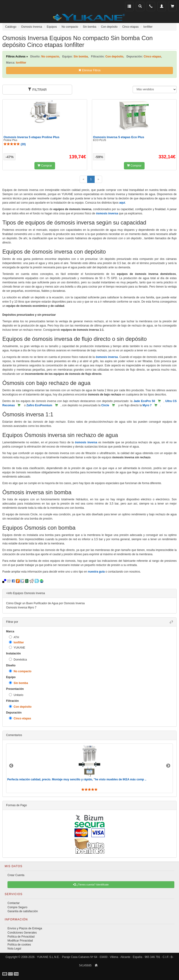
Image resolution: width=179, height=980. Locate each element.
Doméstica (18, 659)
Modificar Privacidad (20, 941)
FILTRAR (37, 89)
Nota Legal (14, 949)
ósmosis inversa (107, 213)
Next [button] (168, 766)
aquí (122, 203)
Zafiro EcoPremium (39, 405)
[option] (89, 768)
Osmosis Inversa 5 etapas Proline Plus (31, 137)
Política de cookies (19, 945)
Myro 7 (147, 405)
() (15, 144)
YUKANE (17, 648)
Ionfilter (16, 642)
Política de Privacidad (21, 937)
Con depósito (20, 707)
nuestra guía (96, 572)
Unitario (16, 695)
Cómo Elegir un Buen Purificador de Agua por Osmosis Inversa (45, 603)
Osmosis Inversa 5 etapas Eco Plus (119, 137)
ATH (14, 637)
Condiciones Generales (22, 933)
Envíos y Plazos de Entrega (25, 928)
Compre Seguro (17, 907)
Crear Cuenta (16, 875)
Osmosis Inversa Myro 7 (21, 608)
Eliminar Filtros (90, 70)
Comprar (45, 166)
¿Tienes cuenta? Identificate (91, 885)
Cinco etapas (20, 718)
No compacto (20, 671)
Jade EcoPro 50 (144, 401)
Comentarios (14, 735)
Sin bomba (18, 683)
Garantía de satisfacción (23, 911)
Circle (105, 405)
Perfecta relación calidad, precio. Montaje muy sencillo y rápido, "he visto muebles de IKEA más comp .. (77, 779)
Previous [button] (11, 766)
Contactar (14, 903)
